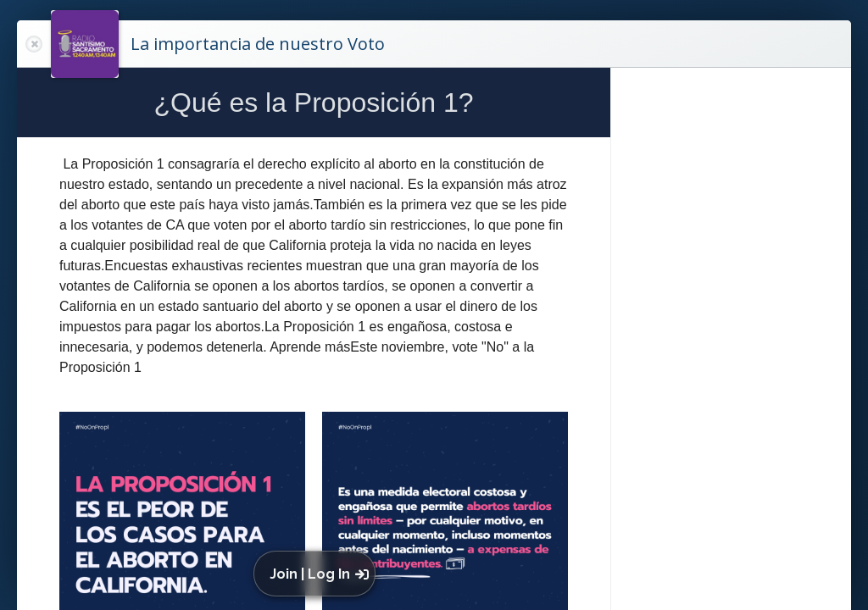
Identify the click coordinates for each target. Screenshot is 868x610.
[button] (318, 574)
